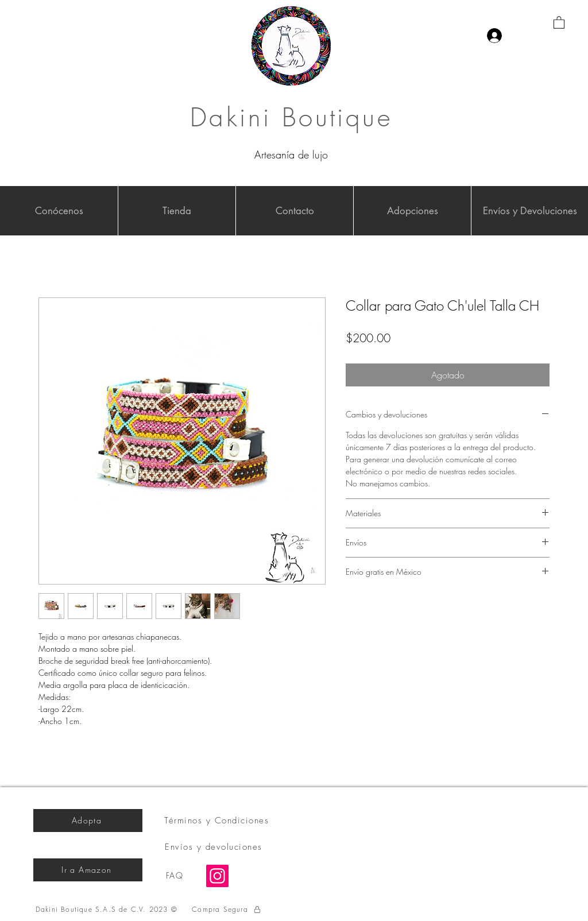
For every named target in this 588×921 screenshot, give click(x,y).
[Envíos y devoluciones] (215, 847)
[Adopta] (88, 821)
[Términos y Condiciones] (218, 821)
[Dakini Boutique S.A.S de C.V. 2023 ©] (108, 910)
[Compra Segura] (227, 910)
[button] (559, 22)
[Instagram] (217, 876)
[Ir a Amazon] (88, 870)
